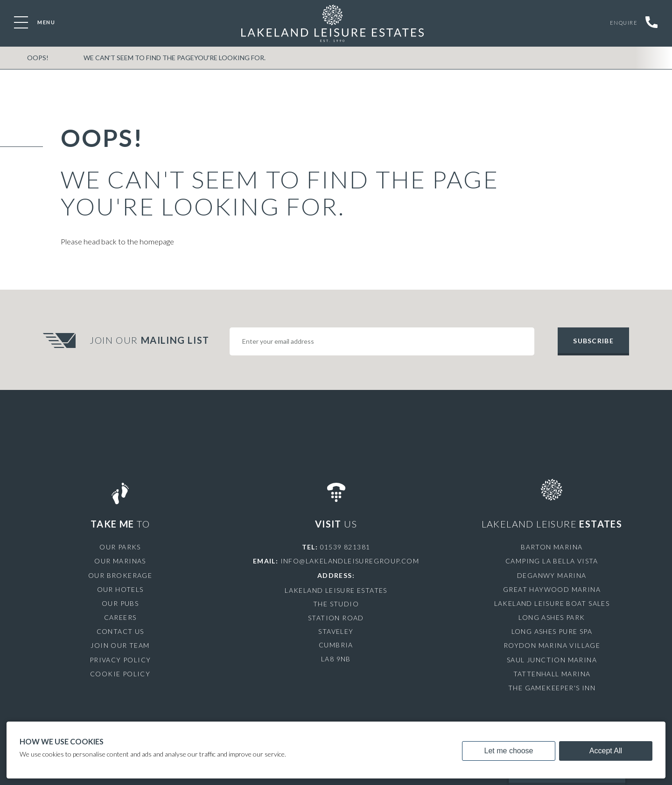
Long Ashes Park (552, 617)
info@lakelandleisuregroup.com (350, 561)
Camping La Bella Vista (552, 561)
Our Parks (120, 547)
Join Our (151, 340)
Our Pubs (120, 603)
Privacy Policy (120, 660)
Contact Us (120, 631)
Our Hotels (120, 589)
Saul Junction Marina (552, 660)
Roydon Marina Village (552, 645)
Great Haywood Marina (552, 589)
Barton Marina (552, 547)
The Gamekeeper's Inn (552, 688)
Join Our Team (120, 645)
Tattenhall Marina (552, 674)
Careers (120, 617)
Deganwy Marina (552, 575)
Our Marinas (120, 561)
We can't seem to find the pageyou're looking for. (175, 58)
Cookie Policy (120, 674)
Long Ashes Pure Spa (552, 631)
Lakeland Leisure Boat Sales (552, 603)
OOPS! (38, 58)
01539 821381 (345, 547)
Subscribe (593, 341)
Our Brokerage (120, 575)
